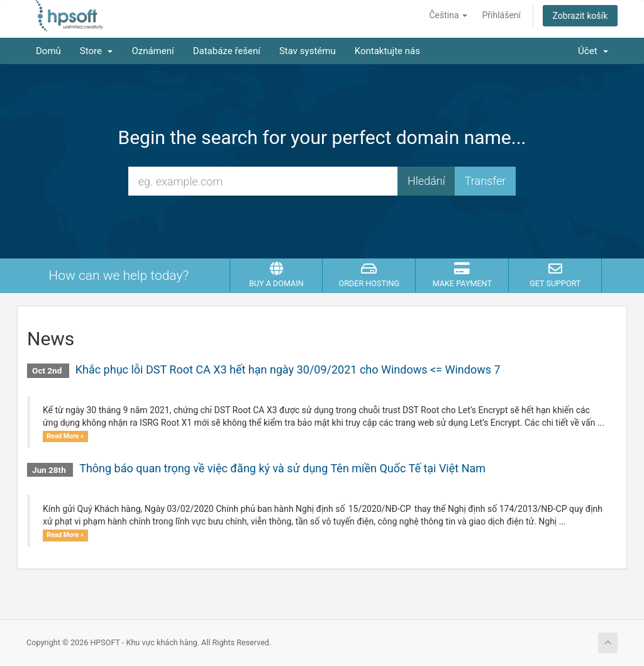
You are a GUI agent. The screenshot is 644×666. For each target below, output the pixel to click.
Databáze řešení (227, 51)
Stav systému (308, 51)
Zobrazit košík (580, 16)
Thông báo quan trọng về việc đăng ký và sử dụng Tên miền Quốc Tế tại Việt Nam (282, 468)
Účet (593, 51)
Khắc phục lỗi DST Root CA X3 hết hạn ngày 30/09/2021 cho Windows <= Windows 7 (288, 369)
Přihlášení (502, 15)
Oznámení (153, 51)
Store (97, 51)
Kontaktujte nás (387, 51)
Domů (48, 51)
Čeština (448, 15)
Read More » (65, 436)
